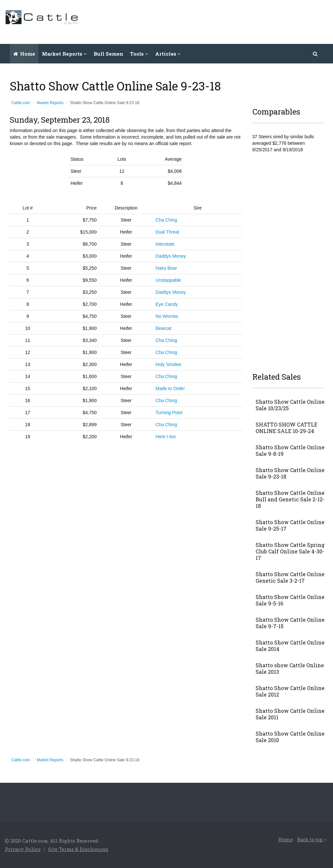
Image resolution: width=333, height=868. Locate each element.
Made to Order (170, 388)
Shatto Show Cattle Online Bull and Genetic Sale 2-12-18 (290, 499)
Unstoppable (168, 280)
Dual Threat (167, 232)
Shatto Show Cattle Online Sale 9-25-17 (290, 525)
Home (24, 54)
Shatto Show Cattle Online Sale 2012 (290, 691)
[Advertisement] (210, 21)
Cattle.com (21, 103)
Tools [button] (139, 54)
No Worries (167, 316)
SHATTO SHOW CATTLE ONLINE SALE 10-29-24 (286, 428)
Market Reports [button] (64, 54)
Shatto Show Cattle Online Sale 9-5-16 (290, 600)
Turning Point (169, 413)
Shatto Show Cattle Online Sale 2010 (290, 737)
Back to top (312, 840)
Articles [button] (168, 54)
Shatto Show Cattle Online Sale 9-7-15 (290, 623)
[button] (315, 54)
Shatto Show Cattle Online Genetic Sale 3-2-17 (290, 577)
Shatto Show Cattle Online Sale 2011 (290, 714)
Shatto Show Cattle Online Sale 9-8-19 (290, 451)
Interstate (165, 244)
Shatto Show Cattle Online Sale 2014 (290, 646)
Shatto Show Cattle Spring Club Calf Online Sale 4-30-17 (290, 551)
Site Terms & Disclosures (78, 849)
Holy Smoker (168, 364)
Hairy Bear (166, 268)
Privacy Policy (23, 849)
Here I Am (166, 437)
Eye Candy (166, 304)
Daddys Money (171, 256)
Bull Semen (108, 54)
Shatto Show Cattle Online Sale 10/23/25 (290, 405)
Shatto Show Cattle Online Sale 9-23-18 (290, 473)
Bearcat (163, 328)
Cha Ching (166, 220)
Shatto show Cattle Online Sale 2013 (290, 669)
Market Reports (50, 103)
